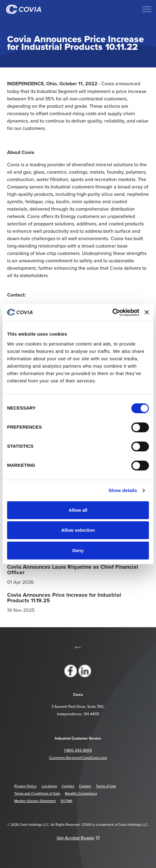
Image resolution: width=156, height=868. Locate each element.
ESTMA (67, 801)
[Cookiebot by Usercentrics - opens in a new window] (112, 313)
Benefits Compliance (81, 793)
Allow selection (78, 530)
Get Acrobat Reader (78, 838)
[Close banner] (147, 312)
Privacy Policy (25, 786)
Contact (68, 786)
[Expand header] (147, 9)
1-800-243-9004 (78, 750)
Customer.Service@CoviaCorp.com (78, 758)
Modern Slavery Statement (35, 801)
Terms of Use (106, 786)
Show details (123, 490)
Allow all (78, 510)
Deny (78, 550)
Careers (85, 786)
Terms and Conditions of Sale (37, 793)
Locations (49, 786)
